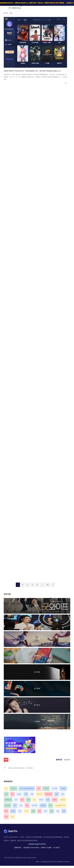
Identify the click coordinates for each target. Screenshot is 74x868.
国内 (57, 794)
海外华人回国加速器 (16, 858)
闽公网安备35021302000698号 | (49, 862)
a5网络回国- (18, 848)
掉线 (22, 800)
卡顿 (26, 794)
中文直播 (55, 788)
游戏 (50, 805)
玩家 (20, 811)
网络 (45, 811)
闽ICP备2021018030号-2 (64, 862)
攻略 (28, 800)
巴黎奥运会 (8, 800)
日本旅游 (8, 805)
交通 (6, 794)
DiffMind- (44, 848)
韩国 (6, 817)
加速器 (19, 794)
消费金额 (43, 805)
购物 (64, 811)
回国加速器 (49, 794)
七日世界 (46, 788)
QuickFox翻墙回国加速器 (27, 788)
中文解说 (63, 788)
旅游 (48, 800)
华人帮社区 (56, 848)
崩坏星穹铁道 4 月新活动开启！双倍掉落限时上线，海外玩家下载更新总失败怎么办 (32, 71)
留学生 (26, 811)
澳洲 (6, 811)
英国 (58, 811)
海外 (27, 805)
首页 (7, 13)
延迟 (16, 800)
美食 (52, 811)
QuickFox (13, 788)
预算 (12, 817)
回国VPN (39, 794)
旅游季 (55, 800)
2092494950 (42, 844)
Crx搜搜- (49, 848)
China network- (35, 848)
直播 (33, 811)
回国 (32, 794)
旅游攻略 (63, 800)
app (6, 788)
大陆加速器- (27, 848)
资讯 (11, 13)
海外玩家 (34, 805)
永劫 (21, 805)
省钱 (39, 811)
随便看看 (67, 760)
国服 (63, 794)
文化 (34, 800)
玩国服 (13, 811)
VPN (39, 788)
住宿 (12, 794)
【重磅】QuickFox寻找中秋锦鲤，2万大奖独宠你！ (21, 768)
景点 (15, 805)
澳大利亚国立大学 (60, 805)
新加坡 (41, 800)
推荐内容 (59, 760)
